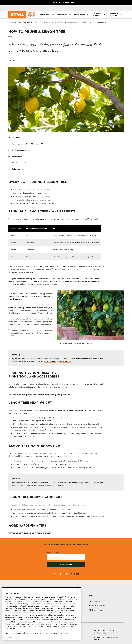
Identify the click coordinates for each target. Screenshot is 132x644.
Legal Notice (11, 638)
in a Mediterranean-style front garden (88, 359)
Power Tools (47, 15)
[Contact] (112, 8)
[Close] (77, 590)
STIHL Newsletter (99, 606)
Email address (52, 552)
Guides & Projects (99, 15)
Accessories (64, 15)
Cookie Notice (63, 633)
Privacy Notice (45, 633)
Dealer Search (98, 610)
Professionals (81, 15)
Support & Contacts (116, 15)
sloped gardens (50, 361)
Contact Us (96, 602)
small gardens (66, 361)
